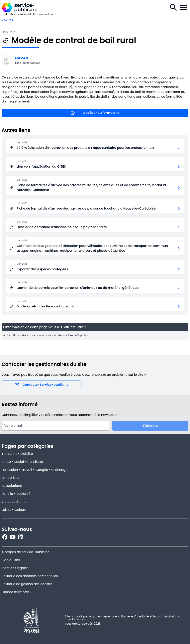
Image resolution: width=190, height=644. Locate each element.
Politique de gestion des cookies (27, 584)
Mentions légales (15, 568)
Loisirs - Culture (14, 510)
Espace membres (16, 592)
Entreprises (10, 478)
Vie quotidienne (14, 502)
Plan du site (11, 560)
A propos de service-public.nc (25, 552)
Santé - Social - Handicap (22, 462)
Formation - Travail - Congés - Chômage (35, 470)
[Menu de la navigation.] (183, 7)
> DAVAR (7, 20)
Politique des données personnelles (30, 576)
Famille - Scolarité (16, 494)
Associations (12, 486)
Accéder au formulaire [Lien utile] (95, 113)
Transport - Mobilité (17, 454)
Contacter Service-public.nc (42, 385)
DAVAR (22, 58)
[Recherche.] (173, 7)
